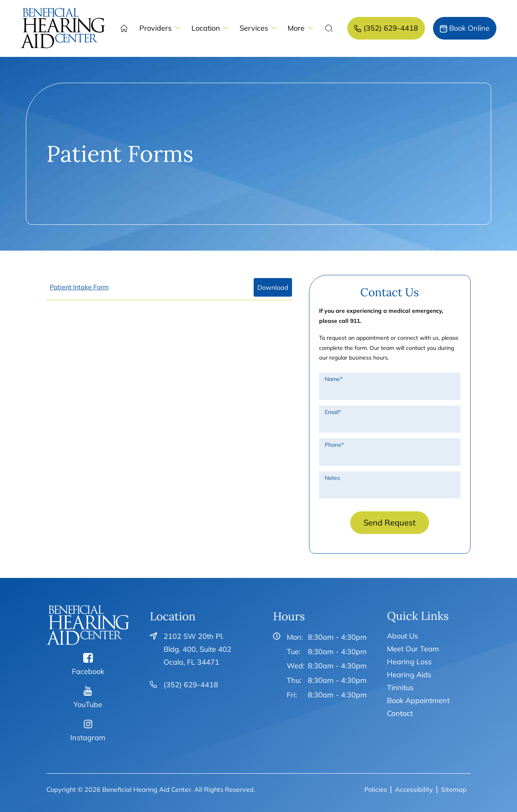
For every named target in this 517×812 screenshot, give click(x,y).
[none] (160, 28)
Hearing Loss (409, 662)
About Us (402, 636)
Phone (334, 445)
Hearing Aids (409, 675)
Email (333, 412)
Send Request (390, 522)
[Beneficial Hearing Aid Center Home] (88, 625)
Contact (400, 713)
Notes (332, 478)
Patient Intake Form (79, 287)
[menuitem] (63, 28)
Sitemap (454, 789)
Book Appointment (418, 700)
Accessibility (414, 789)
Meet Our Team (413, 649)
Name (334, 379)
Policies (376, 789)
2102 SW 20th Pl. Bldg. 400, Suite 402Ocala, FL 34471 (198, 649)
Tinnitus (400, 687)
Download (273, 287)
